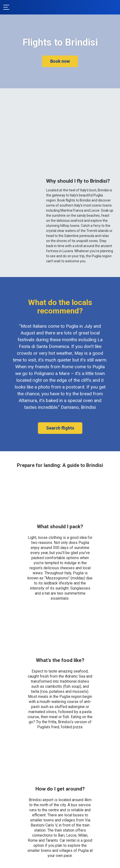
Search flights (60, 428)
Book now (60, 61)
